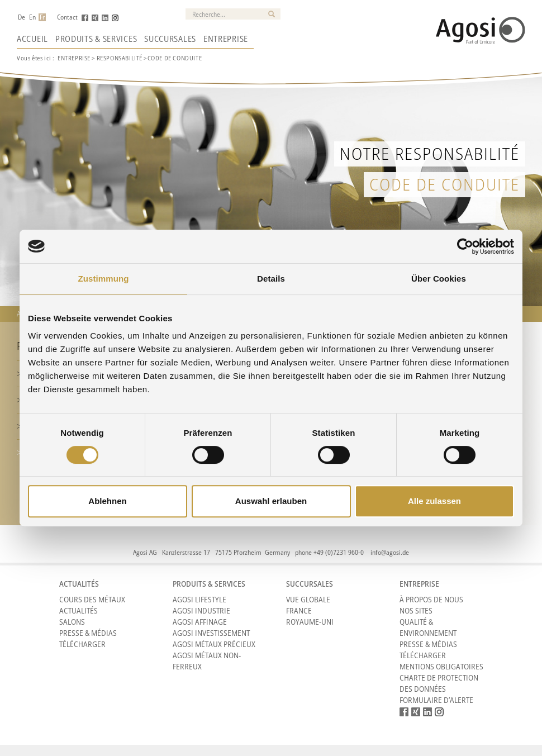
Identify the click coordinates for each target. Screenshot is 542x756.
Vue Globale (308, 599)
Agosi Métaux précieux (214, 644)
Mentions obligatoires (441, 666)
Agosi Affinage (200, 622)
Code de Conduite (444, 184)
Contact (67, 17)
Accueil (32, 39)
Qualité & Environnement (428, 627)
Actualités (79, 610)
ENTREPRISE (74, 58)
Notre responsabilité (430, 153)
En (32, 17)
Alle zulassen (434, 501)
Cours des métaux (92, 599)
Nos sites (416, 610)
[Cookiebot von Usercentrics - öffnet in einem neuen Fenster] (465, 246)
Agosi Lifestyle (199, 599)
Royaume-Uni (310, 622)
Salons (72, 622)
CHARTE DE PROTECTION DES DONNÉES (439, 683)
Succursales (170, 39)
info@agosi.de (390, 552)
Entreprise (226, 39)
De (22, 17)
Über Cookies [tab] (439, 279)
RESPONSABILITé (120, 58)
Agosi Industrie (201, 610)
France (299, 610)
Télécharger (82, 644)
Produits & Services (96, 39)
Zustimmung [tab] (104, 279)
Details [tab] (271, 279)
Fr (42, 17)
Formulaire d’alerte (436, 700)
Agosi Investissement (211, 633)
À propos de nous (431, 599)
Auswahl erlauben (271, 501)
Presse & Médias (88, 633)
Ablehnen (107, 501)
